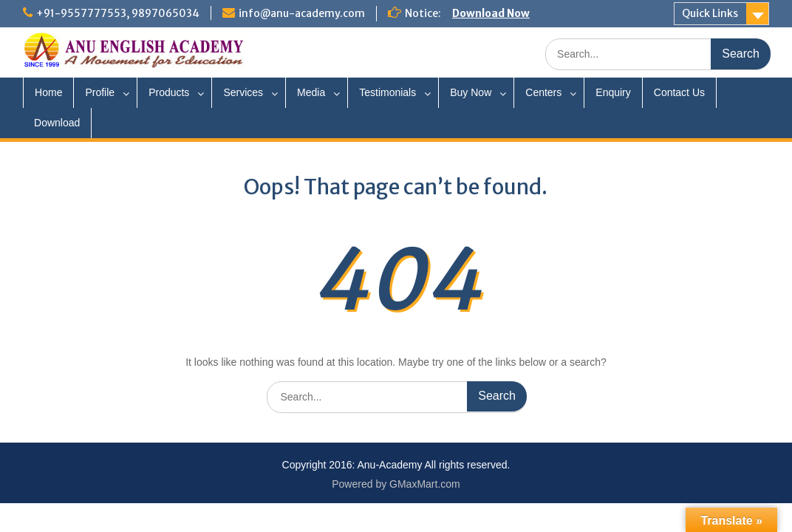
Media (311, 92)
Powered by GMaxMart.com (396, 484)
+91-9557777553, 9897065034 (118, 13)
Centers (543, 92)
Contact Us (679, 92)
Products (169, 92)
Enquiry (613, 92)
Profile (100, 92)
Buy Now (471, 92)
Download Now (491, 13)
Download (57, 123)
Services (243, 92)
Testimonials (388, 92)
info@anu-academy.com (302, 13)
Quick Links (710, 13)
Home (48, 92)
